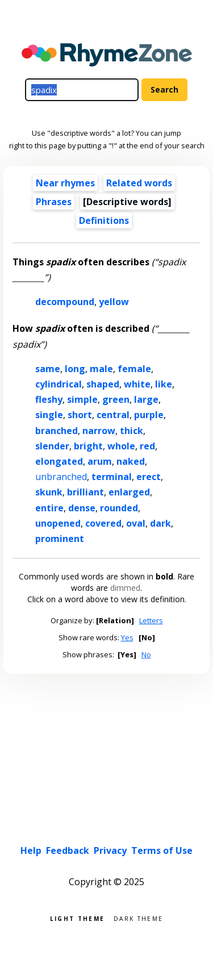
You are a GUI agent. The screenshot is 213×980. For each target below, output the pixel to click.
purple (149, 415)
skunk (49, 492)
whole (121, 446)
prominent (60, 539)
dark (160, 523)
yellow (114, 302)
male (101, 369)
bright (88, 446)
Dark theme (138, 918)
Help (31, 850)
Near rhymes (65, 183)
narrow (99, 431)
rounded (119, 508)
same (48, 369)
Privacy (110, 850)
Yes (127, 637)
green (116, 399)
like (164, 384)
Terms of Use (162, 850)
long (75, 369)
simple (82, 399)
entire (49, 508)
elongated (59, 461)
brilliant (85, 492)
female (134, 369)
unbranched (61, 477)
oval (136, 523)
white (137, 384)
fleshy (49, 399)
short (80, 415)
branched (57, 431)
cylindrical (59, 384)
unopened (58, 523)
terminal (112, 477)
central (113, 415)
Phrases (54, 202)
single (49, 415)
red (147, 446)
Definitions (104, 220)
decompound (65, 302)
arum (100, 461)
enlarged (129, 492)
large (146, 399)
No (146, 654)
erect (149, 477)
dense (82, 508)
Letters (151, 620)
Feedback (68, 850)
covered (103, 523)
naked (131, 461)
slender (52, 446)
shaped (103, 384)
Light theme (77, 918)
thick (131, 431)
